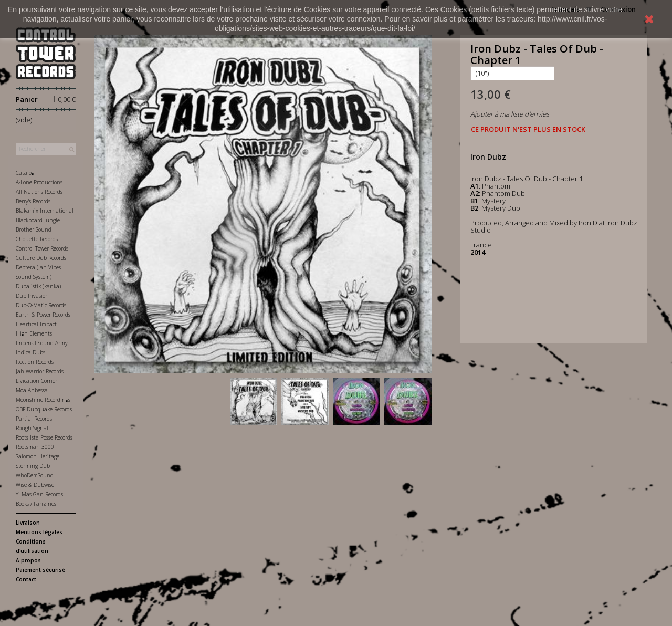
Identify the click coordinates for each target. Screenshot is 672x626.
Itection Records (35, 362)
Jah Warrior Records (40, 371)
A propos (28, 560)
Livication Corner (36, 381)
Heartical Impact (36, 324)
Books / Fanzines (36, 504)
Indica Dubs (30, 352)
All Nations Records (39, 192)
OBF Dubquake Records (44, 409)
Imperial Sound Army (42, 343)
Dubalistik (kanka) (38, 286)
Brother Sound (34, 229)
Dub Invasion (32, 296)
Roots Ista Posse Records (44, 437)
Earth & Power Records (43, 315)
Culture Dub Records (41, 258)
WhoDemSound (35, 475)
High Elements (34, 333)
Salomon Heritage (38, 456)
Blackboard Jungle (38, 220)
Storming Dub (33, 466)
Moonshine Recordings (43, 400)
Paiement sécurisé (40, 570)
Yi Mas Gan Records (39, 494)
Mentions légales (39, 532)
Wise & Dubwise (35, 485)
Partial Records (34, 419)
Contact (26, 579)
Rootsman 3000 (35, 447)
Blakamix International (45, 211)
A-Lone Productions (39, 182)
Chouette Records (37, 239)
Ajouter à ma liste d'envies (510, 114)
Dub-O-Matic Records (41, 305)
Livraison (28, 523)
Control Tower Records (42, 248)
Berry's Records (33, 201)
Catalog (25, 173)
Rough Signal (32, 428)
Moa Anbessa (32, 390)
